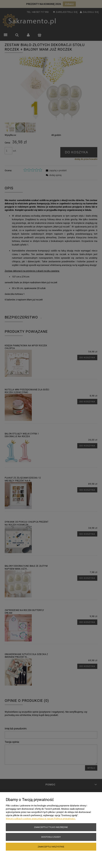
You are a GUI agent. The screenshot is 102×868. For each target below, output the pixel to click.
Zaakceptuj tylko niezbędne (51, 827)
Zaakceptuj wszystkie (51, 847)
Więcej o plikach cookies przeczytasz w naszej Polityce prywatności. (41, 819)
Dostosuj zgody (51, 837)
